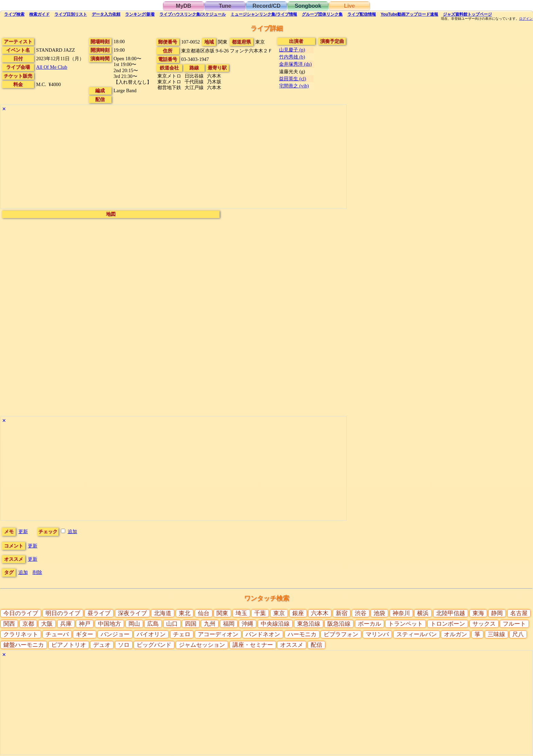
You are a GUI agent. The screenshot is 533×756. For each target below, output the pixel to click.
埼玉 (241, 613)
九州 (210, 624)
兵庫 (66, 624)
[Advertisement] (174, 161)
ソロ (124, 645)
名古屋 (519, 613)
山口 (172, 624)
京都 (28, 624)
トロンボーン (448, 624)
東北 (185, 613)
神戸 (85, 624)
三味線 (496, 634)
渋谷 (361, 613)
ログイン (526, 19)
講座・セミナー (253, 645)
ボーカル (369, 624)
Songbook (308, 6)
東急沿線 (309, 624)
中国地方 (109, 624)
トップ (467, 14)
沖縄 (247, 624)
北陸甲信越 (451, 613)
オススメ (292, 645)
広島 (153, 624)
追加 (72, 531)
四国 (191, 624)
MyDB (183, 6)
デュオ (102, 645)
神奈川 (401, 613)
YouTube (410, 14)
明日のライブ (63, 613)
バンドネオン (263, 634)
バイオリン (151, 634)
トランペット (406, 624)
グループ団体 (322, 14)
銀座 (298, 613)
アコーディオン (218, 634)
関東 (222, 613)
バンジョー (115, 634)
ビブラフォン (341, 634)
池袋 (379, 613)
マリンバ (377, 634)
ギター (84, 634)
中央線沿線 (275, 624)
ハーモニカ (302, 634)
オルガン (455, 634)
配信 (362, 14)
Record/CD (267, 6)
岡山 (134, 624)
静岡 (497, 613)
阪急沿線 (339, 624)
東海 (478, 613)
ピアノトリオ (69, 645)
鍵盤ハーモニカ (24, 645)
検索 (14, 14)
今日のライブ (21, 613)
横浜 (423, 613)
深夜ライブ (132, 613)
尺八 (518, 634)
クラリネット (21, 634)
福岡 (229, 624)
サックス (484, 624)
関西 (9, 624)
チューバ (57, 634)
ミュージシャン (264, 14)
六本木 (320, 613)
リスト (71, 14)
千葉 (260, 613)
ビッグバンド (154, 645)
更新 (23, 531)
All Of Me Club (52, 67)
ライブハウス (193, 14)
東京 (279, 613)
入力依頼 (106, 14)
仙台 (204, 613)
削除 (37, 572)
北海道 (163, 613)
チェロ (182, 634)
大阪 (47, 624)
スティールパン (417, 634)
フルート (514, 624)
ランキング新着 (140, 14)
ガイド (39, 14)
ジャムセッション (202, 645)
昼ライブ (99, 613)
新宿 (342, 613)
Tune (225, 6)
